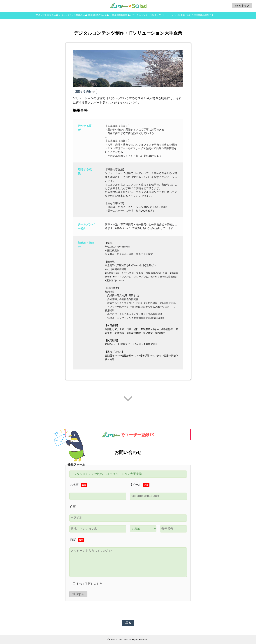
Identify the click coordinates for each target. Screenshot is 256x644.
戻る (128, 623)
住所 (73, 507)
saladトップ (242, 6)
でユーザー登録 (125, 435)
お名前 (78, 485)
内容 (77, 540)
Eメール (140, 485)
